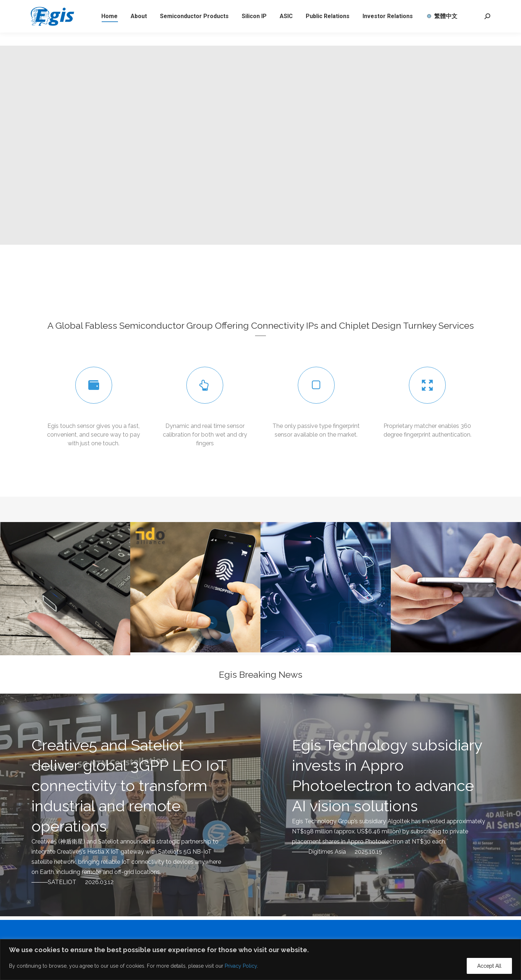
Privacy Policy (241, 966)
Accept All (489, 966)
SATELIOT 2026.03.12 (81, 882)
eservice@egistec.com (110, 7)
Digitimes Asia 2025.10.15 (345, 852)
